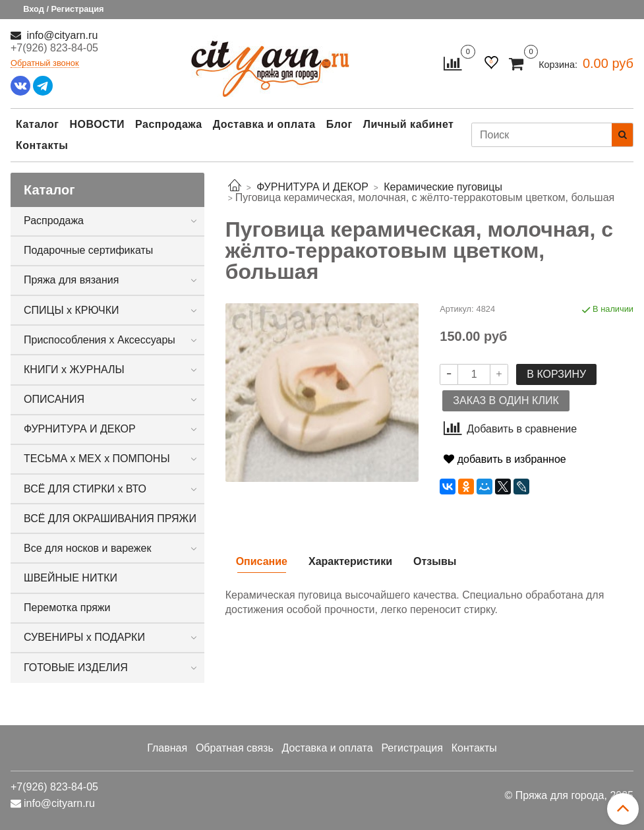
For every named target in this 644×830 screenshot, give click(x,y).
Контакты (42, 145)
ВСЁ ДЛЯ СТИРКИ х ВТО (85, 489)
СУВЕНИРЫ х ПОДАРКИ (84, 637)
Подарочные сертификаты (88, 250)
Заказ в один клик (506, 400)
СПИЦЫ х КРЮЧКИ (72, 310)
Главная (167, 748)
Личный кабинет (409, 124)
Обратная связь (235, 748)
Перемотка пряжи (67, 608)
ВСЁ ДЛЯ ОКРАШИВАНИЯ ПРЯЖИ (110, 519)
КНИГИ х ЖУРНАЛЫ (74, 370)
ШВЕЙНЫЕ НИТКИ (71, 578)
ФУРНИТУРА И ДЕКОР (80, 429)
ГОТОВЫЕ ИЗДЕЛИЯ (76, 667)
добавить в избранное (505, 459)
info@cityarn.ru (61, 35)
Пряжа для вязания (71, 280)
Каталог (37, 124)
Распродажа (169, 124)
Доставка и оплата (264, 124)
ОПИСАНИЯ (54, 399)
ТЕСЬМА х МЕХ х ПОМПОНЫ (97, 459)
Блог (339, 124)
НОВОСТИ (97, 124)
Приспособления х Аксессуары (100, 340)
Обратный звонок (45, 64)
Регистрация (412, 748)
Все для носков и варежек (87, 548)
